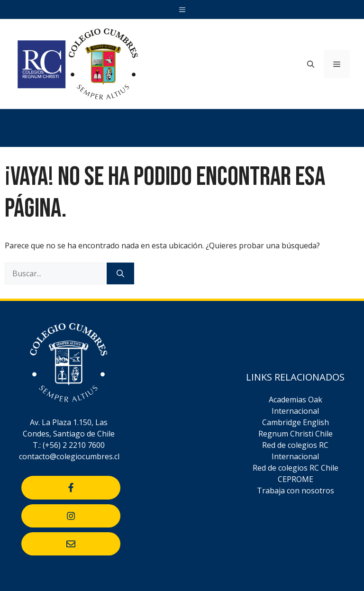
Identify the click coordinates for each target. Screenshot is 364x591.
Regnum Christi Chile (296, 434)
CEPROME (296, 479)
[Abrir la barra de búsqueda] (311, 64)
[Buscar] (120, 273)
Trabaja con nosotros (296, 491)
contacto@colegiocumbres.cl (69, 456)
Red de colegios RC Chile (296, 468)
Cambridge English (296, 422)
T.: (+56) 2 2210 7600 (69, 445)
